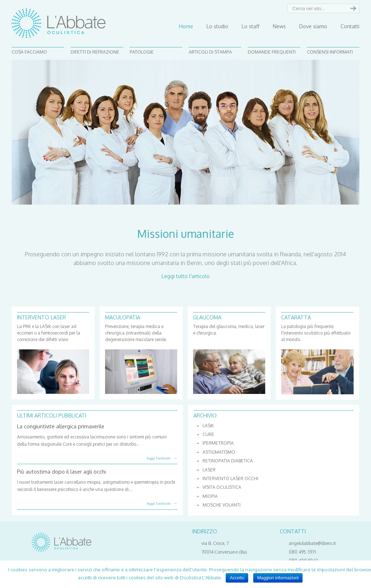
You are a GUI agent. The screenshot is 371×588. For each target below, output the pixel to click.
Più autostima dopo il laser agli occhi (61, 471)
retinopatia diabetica (228, 461)
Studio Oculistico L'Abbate (59, 23)
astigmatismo (219, 452)
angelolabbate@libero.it (312, 543)
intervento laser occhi (230, 478)
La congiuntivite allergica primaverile (61, 426)
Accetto (237, 578)
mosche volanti (222, 505)
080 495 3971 (302, 552)
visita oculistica (222, 487)
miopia (210, 496)
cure (208, 434)
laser (209, 470)
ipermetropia (218, 443)
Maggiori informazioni (278, 578)
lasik (208, 426)
